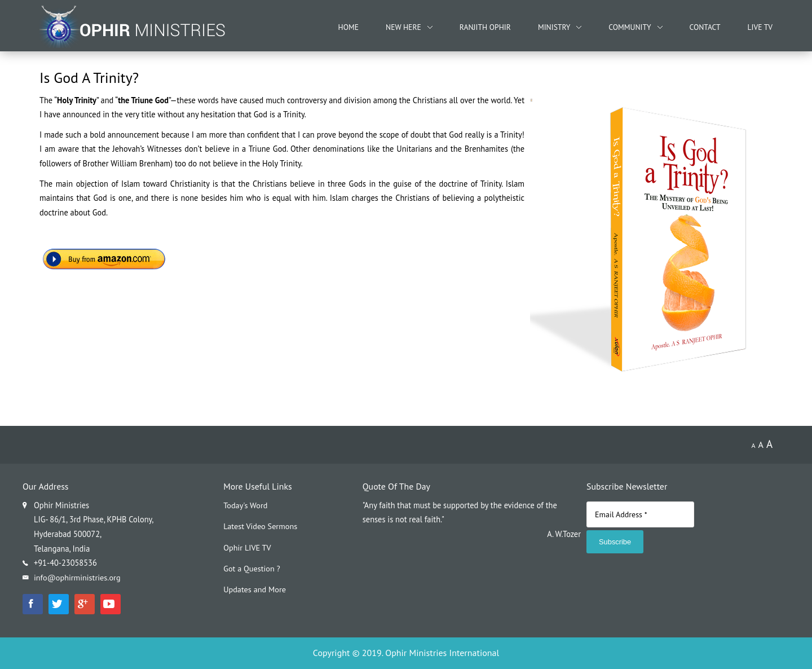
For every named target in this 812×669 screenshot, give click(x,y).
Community (630, 27)
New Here (403, 27)
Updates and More (255, 590)
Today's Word (246, 505)
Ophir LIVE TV (247, 547)
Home (348, 27)
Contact (705, 27)
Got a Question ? (252, 569)
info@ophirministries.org (78, 577)
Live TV (760, 27)
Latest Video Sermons (261, 526)
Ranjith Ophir (485, 27)
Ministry (554, 27)
